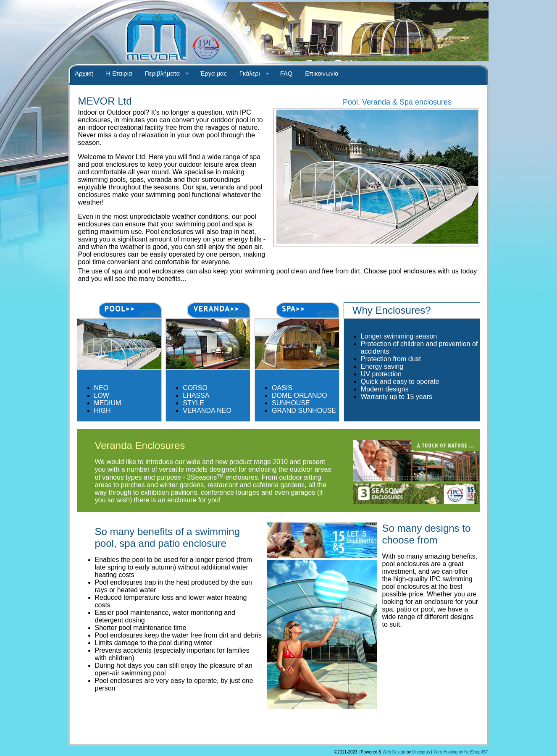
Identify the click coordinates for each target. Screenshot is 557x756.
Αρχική (84, 73)
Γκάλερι (251, 74)
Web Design (394, 752)
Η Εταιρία (119, 73)
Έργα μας (213, 73)
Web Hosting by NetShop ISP (461, 752)
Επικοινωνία (322, 73)
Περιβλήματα (164, 74)
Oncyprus (421, 752)
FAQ (286, 73)
